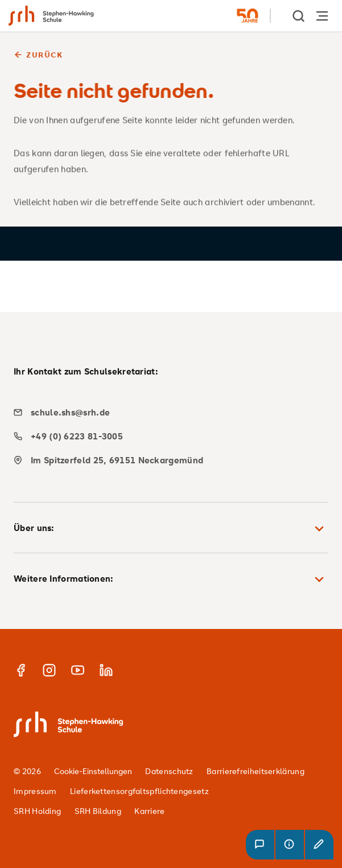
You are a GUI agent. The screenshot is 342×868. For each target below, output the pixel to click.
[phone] (167, 436)
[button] (260, 845)
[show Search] (299, 16)
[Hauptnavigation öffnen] (322, 16)
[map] (167, 460)
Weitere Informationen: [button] (171, 579)
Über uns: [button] (171, 529)
